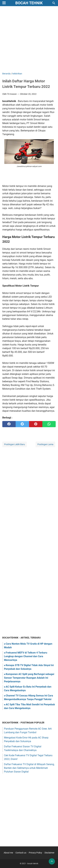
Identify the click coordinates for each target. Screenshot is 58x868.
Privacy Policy (35, 853)
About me (8, 853)
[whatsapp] (49, 424)
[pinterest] (36, 424)
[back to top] (52, 861)
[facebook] (9, 424)
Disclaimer (49, 853)
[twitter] (22, 424)
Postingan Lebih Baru (15, 444)
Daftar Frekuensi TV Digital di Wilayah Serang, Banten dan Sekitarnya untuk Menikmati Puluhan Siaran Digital (29, 768)
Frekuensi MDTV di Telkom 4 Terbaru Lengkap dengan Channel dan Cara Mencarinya (26, 656)
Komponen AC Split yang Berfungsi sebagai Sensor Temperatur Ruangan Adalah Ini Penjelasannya (29, 678)
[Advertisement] (29, 39)
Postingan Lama (45, 444)
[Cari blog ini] (54, 3)
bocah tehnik (29, 3)
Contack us (21, 853)
